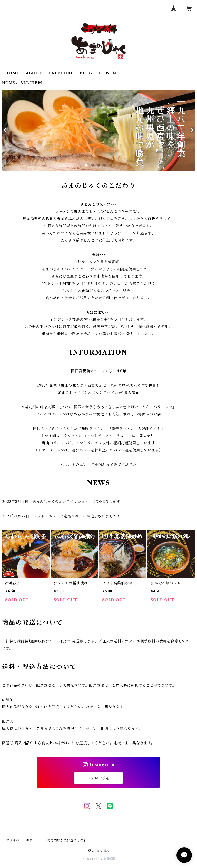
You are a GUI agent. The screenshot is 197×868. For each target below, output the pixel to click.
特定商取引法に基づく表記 (67, 840)
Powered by (99, 859)
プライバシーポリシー (23, 840)
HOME (12, 73)
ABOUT (34, 73)
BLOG (86, 73)
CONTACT (110, 73)
